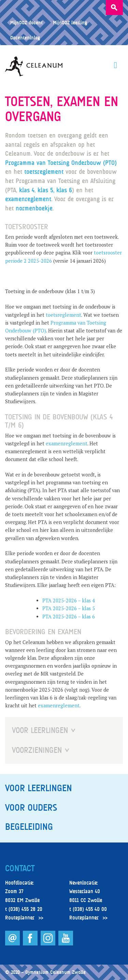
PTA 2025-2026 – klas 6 (69, 617)
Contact (20, 868)
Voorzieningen (37, 750)
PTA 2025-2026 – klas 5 (69, 608)
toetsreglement (45, 172)
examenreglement (28, 199)
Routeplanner (20, 918)
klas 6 (64, 190)
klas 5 (45, 190)
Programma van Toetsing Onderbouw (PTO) (61, 163)
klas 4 (27, 190)
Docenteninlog (25, 37)
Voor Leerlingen (40, 730)
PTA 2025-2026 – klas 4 (69, 600)
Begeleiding (29, 827)
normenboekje (34, 208)
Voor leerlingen (39, 788)
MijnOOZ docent (26, 22)
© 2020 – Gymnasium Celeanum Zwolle (45, 972)
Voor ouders (31, 808)
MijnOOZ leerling (70, 22)
